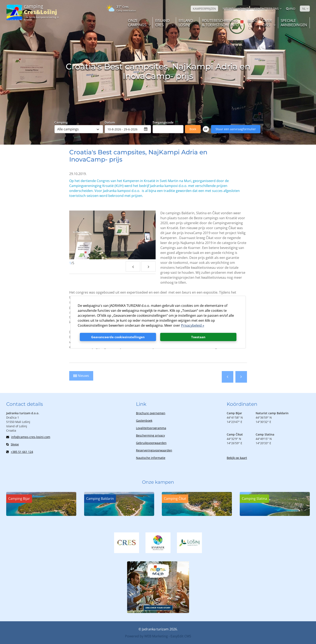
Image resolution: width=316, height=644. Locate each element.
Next (148, 267)
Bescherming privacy (150, 435)
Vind (291, 9)
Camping (61, 122)
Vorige (228, 377)
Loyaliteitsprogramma (151, 428)
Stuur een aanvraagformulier (236, 129)
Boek (193, 129)
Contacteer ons (266, 9)
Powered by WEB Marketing (146, 636)
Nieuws (83, 376)
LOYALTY (244, 9)
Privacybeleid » (193, 325)
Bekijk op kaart (237, 458)
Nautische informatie (151, 458)
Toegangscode (163, 122)
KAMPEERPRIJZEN (204, 9)
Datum (110, 122)
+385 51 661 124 (20, 452)
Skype (13, 444)
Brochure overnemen (151, 413)
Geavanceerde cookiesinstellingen (118, 337)
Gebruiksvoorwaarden (151, 443)
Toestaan (198, 337)
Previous (133, 267)
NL (304, 9)
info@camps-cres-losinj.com (28, 437)
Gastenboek (144, 421)
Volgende (241, 377)
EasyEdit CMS (181, 636)
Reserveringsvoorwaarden (154, 450)
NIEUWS (228, 9)
